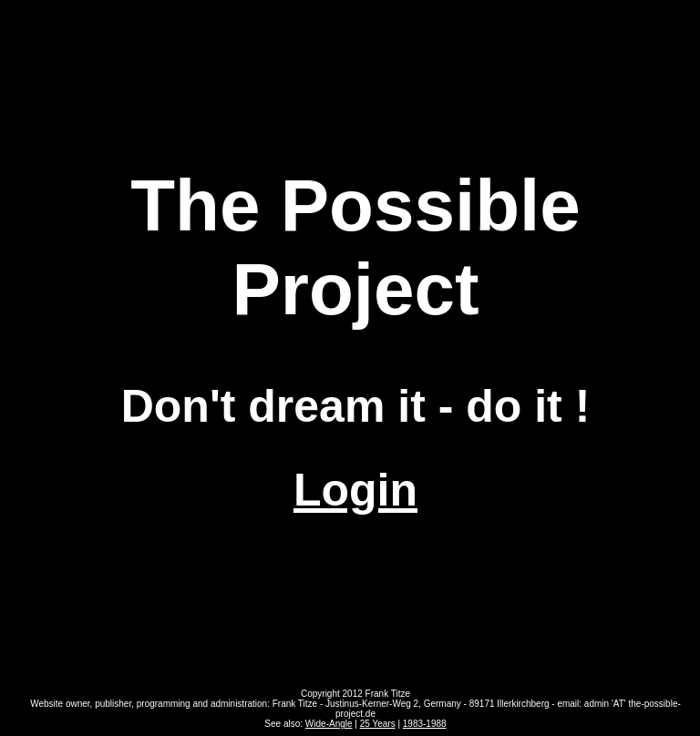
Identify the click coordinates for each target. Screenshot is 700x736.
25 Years (378, 724)
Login (355, 490)
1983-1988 (425, 724)
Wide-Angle (329, 724)
